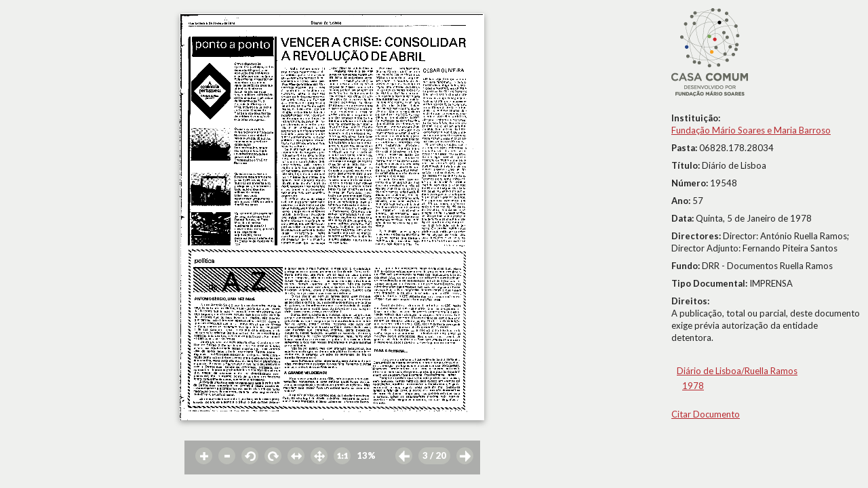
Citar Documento (706, 414)
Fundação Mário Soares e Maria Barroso (751, 130)
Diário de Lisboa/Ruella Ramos (737, 371)
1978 (693, 386)
